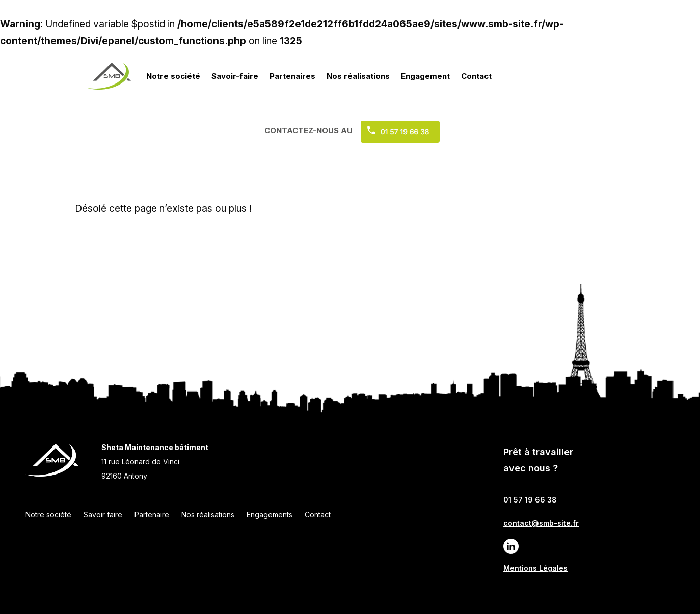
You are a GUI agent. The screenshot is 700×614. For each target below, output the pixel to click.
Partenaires (292, 76)
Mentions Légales (535, 568)
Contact (476, 76)
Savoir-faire (235, 76)
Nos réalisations (358, 76)
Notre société (173, 76)
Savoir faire (103, 514)
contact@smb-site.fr (541, 523)
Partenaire (152, 514)
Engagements (270, 514)
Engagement (425, 76)
